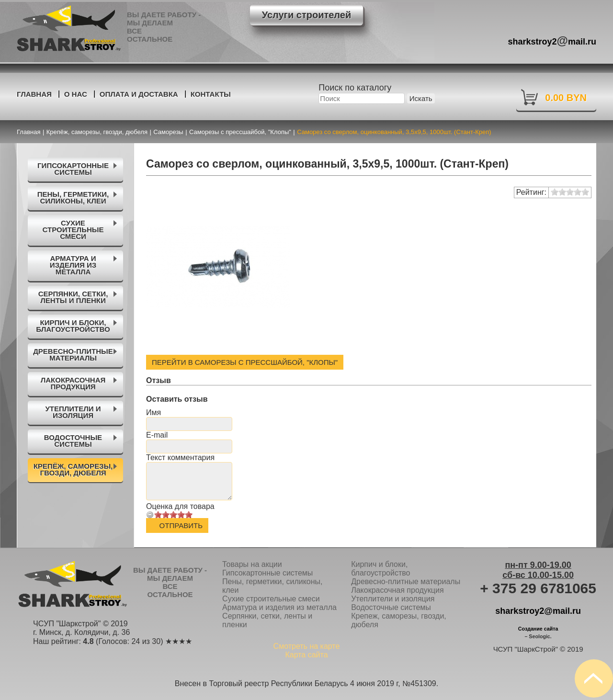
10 (189, 514)
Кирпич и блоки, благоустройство (380, 569)
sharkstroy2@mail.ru (538, 611)
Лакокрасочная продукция (397, 590)
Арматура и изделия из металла (279, 607)
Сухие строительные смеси (271, 599)
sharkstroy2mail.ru (552, 40)
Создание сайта (538, 629)
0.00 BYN (566, 98)
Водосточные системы (391, 607)
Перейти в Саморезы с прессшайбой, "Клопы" (245, 362)
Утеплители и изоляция (393, 599)
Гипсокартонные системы (267, 573)
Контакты (211, 94)
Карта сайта (306, 655)
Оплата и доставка (139, 94)
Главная (34, 94)
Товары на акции (252, 564)
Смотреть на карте (307, 646)
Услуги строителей (306, 15)
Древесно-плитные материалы (406, 581)
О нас (76, 94)
